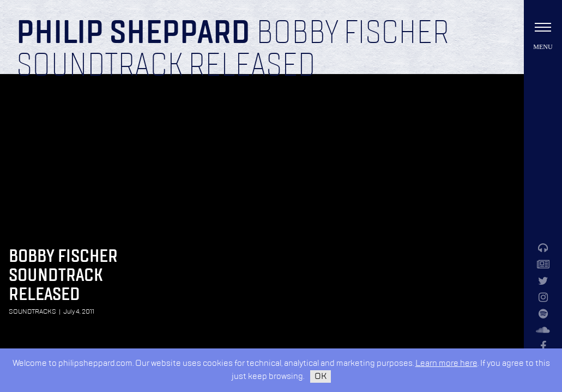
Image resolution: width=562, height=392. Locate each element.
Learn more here (446, 363)
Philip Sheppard (133, 34)
